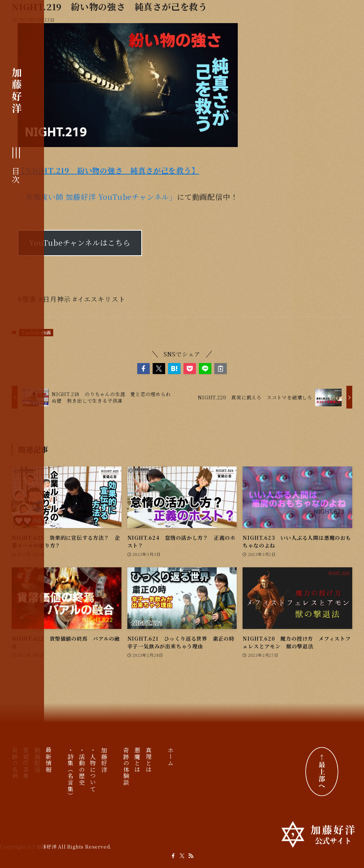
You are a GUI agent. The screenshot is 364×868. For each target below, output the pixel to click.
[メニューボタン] (17, 166)
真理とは (148, 760)
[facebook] (173, 856)
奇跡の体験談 (126, 766)
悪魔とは (137, 760)
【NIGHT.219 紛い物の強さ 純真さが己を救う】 (108, 170)
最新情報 (49, 760)
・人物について (93, 770)
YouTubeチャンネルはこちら (80, 243)
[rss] (191, 856)
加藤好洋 (17, 90)
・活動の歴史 (82, 766)
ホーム (171, 757)
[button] (143, 369)
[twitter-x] (182, 856)
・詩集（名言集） (71, 773)
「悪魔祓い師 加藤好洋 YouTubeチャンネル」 (97, 197)
